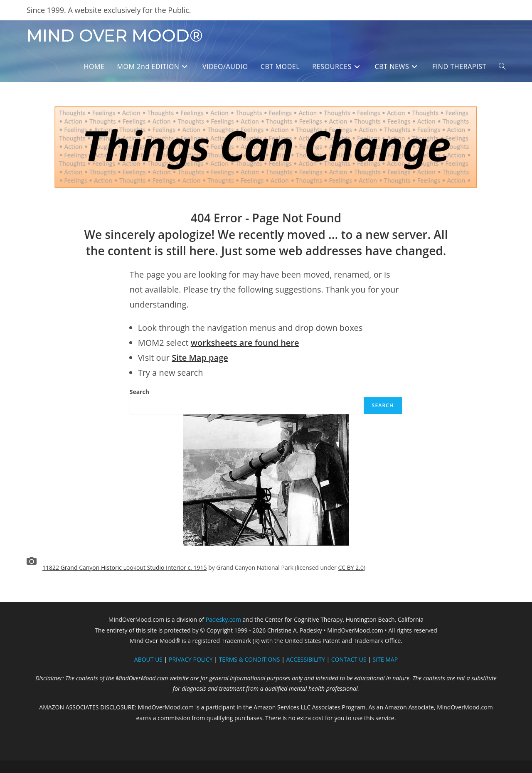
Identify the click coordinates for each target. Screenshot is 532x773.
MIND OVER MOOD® (115, 36)
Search (139, 392)
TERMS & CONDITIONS (250, 659)
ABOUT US (148, 659)
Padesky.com (223, 619)
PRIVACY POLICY (191, 659)
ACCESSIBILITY (306, 659)
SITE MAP (385, 659)
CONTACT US (349, 659)
